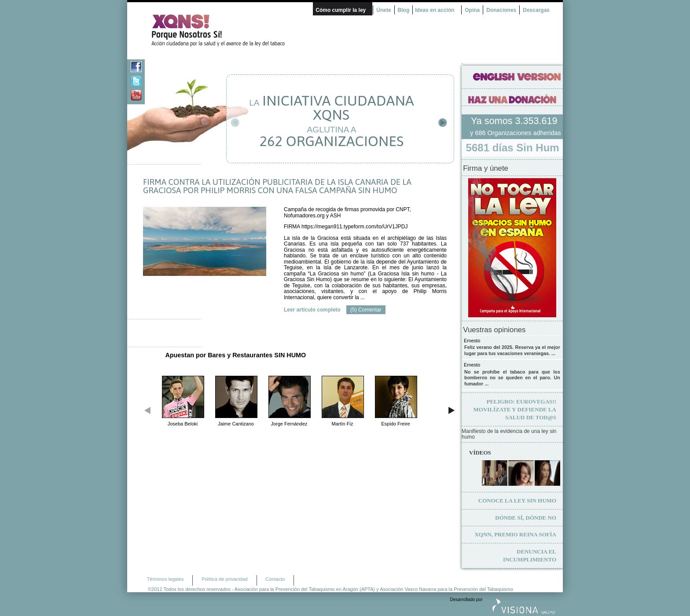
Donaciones (501, 10)
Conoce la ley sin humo (517, 500)
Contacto (275, 579)
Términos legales (165, 579)
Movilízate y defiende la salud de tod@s (515, 409)
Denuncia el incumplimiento (530, 555)
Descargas (536, 10)
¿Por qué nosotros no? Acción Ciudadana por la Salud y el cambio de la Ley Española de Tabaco (222, 30)
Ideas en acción (435, 10)
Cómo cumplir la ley (341, 10)
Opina (472, 10)
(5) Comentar (366, 310)
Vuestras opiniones (494, 330)
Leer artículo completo (312, 310)
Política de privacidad (225, 579)
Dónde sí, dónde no (526, 518)
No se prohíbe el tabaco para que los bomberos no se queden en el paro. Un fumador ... (512, 378)
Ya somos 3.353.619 (515, 121)
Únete (384, 10)
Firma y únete (486, 169)
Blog (404, 10)
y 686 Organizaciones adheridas (515, 133)
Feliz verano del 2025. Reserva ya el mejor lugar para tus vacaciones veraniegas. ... (512, 350)
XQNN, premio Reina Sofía (515, 534)
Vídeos (480, 453)
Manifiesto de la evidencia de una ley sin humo (509, 434)
